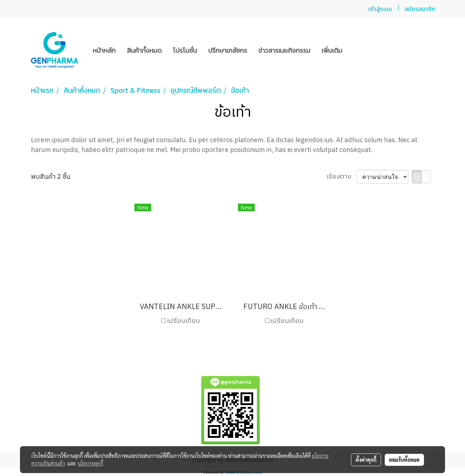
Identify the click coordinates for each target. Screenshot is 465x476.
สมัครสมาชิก (420, 9)
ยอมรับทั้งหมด (404, 460)
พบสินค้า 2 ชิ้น (50, 177)
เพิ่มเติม (332, 50)
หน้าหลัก (104, 50)
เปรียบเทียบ (184, 321)
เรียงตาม (341, 177)
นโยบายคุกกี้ (90, 463)
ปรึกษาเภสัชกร (228, 50)
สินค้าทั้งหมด (144, 50)
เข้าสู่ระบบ (380, 9)
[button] (354, 50)
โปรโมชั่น (185, 50)
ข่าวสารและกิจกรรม (284, 50)
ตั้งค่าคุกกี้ (366, 460)
